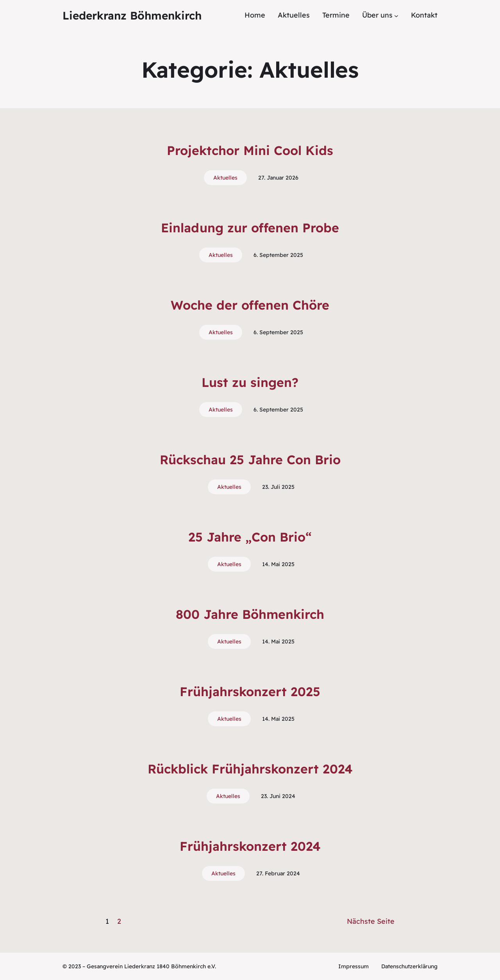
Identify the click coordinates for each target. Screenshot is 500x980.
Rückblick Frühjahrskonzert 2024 (250, 769)
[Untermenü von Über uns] (396, 15)
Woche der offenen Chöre (250, 305)
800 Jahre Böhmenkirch (250, 614)
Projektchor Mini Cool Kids (250, 150)
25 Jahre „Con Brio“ (250, 537)
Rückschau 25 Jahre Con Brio (250, 460)
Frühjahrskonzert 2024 (250, 846)
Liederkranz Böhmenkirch (132, 15)
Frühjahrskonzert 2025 (250, 691)
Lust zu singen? (250, 382)
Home (255, 15)
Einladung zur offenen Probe (250, 228)
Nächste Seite (371, 921)
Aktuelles (225, 178)
